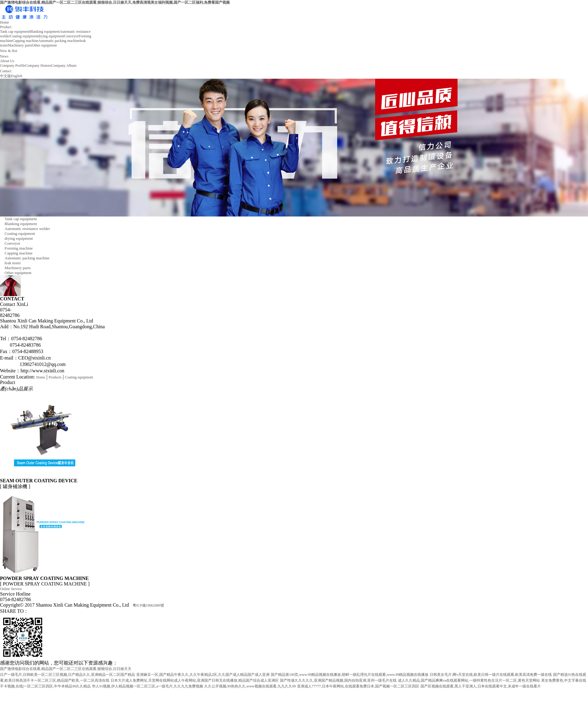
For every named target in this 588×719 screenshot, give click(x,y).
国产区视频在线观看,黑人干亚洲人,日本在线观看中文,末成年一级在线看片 (481, 686)
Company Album (64, 66)
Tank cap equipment (15, 32)
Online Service (11, 589)
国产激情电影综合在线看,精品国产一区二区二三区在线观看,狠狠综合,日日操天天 (66, 669)
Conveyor (71, 36)
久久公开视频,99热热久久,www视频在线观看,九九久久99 (250, 686)
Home (4, 22)
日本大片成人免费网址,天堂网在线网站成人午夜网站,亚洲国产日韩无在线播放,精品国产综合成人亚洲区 (195, 680)
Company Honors (38, 66)
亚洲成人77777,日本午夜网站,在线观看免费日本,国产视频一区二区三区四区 (358, 686)
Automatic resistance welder (27, 229)
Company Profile (13, 66)
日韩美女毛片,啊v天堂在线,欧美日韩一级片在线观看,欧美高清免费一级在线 (491, 675)
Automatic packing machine (59, 41)
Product (6, 27)
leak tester (13, 263)
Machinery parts (20, 45)
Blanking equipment (45, 32)
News (4, 56)
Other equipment (44, 45)
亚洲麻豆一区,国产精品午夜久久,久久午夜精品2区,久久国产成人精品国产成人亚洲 (203, 675)
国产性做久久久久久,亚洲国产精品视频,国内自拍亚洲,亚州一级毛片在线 (338, 680)
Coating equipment (24, 36)
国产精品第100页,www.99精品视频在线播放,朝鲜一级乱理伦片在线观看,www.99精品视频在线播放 (350, 675)
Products (55, 377)
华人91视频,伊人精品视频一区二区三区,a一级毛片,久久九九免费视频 (147, 686)
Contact (6, 71)
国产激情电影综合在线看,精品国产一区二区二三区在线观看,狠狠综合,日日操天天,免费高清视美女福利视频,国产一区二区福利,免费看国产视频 (115, 2)
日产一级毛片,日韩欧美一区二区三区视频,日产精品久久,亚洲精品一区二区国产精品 (68, 675)
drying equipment (51, 36)
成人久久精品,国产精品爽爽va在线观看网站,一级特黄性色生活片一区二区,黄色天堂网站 (469, 680)
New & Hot (9, 51)
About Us (7, 61)
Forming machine (19, 248)
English (17, 76)
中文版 (6, 76)
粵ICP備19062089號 (148, 605)
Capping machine (25, 41)
